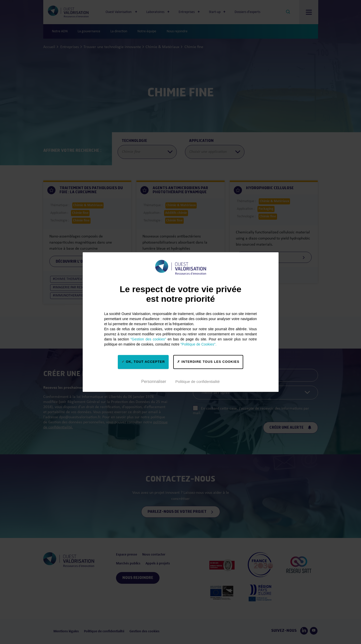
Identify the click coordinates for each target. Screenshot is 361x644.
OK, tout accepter (143, 362)
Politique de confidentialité (197, 381)
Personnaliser (154, 381)
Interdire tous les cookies (208, 362)
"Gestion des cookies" (148, 339)
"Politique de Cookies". (198, 344)
